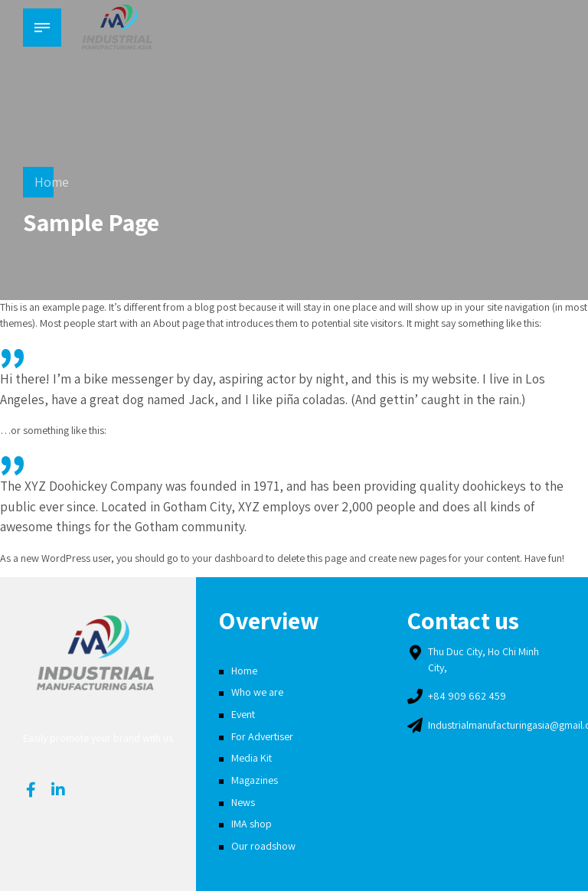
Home (52, 182)
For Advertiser (262, 736)
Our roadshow (263, 846)
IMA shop (252, 824)
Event (243, 714)
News (243, 802)
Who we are (257, 692)
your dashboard (228, 558)
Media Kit (252, 758)
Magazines (255, 780)
